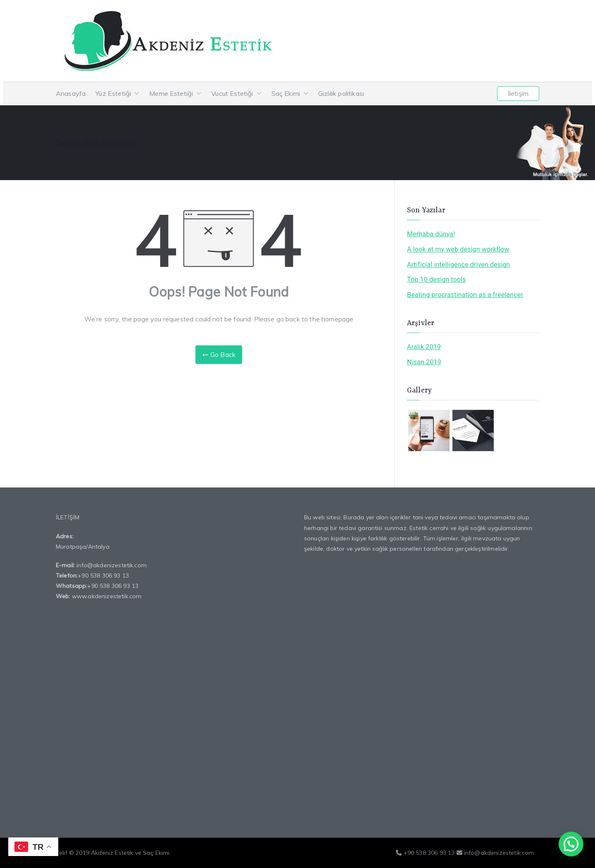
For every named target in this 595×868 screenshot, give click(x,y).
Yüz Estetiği (117, 94)
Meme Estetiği (175, 94)
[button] (135, 94)
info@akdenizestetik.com (112, 565)
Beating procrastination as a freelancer (465, 295)
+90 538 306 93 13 (103, 575)
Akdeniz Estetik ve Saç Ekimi (130, 853)
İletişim (518, 93)
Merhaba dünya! (431, 234)
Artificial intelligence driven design (459, 265)
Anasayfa (71, 93)
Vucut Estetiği (236, 94)
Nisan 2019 (424, 362)
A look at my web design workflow (458, 249)
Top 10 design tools (437, 279)
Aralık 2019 (424, 347)
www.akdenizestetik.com (107, 596)
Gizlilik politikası (341, 93)
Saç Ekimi (290, 94)
